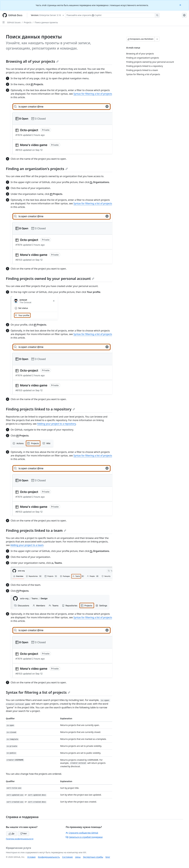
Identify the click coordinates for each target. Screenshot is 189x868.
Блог (108, 857)
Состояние (67, 857)
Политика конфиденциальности (20, 839)
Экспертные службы (93, 857)
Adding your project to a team (27, 545)
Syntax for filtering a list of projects (93, 94)
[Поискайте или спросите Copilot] (112, 15)
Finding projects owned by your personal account (50, 278)
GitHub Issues (14, 22)
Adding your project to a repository (57, 424)
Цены (78, 857)
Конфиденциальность (49, 857)
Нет (24, 833)
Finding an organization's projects (37, 169)
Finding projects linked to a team (36, 530)
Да (12, 833)
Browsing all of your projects (32, 61)
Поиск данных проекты (46, 22)
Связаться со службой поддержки (84, 837)
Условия (31, 857)
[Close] (181, 5)
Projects (28, 22)
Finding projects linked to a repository (40, 409)
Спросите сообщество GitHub (82, 833)
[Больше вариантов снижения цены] (157, 39)
